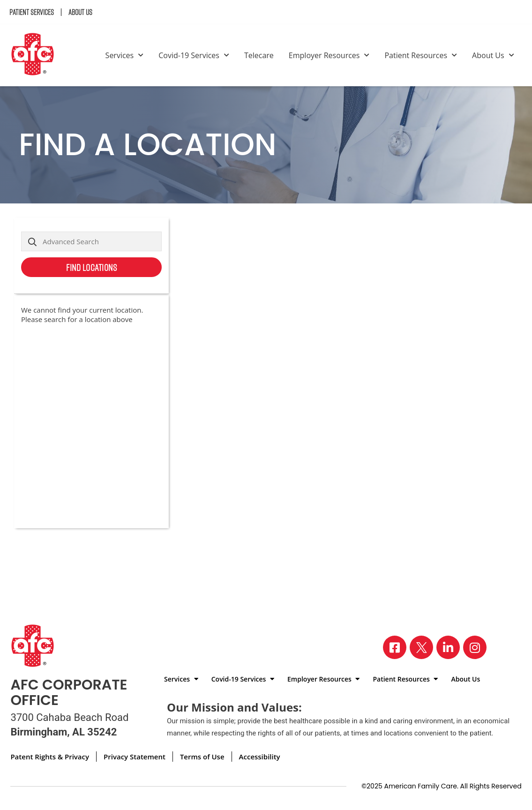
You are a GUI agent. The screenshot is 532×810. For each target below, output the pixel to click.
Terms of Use (202, 757)
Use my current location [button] (123, 288)
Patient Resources (421, 55)
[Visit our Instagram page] (475, 647)
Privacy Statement (135, 757)
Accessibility (260, 757)
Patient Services (32, 12)
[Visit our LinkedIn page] (448, 647)
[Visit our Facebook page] (395, 647)
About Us (80, 12)
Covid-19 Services (194, 55)
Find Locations (91, 267)
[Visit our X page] (421, 647)
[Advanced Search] (91, 241)
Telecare (259, 55)
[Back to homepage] (36, 55)
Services (125, 55)
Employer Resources (329, 55)
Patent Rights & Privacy (50, 757)
